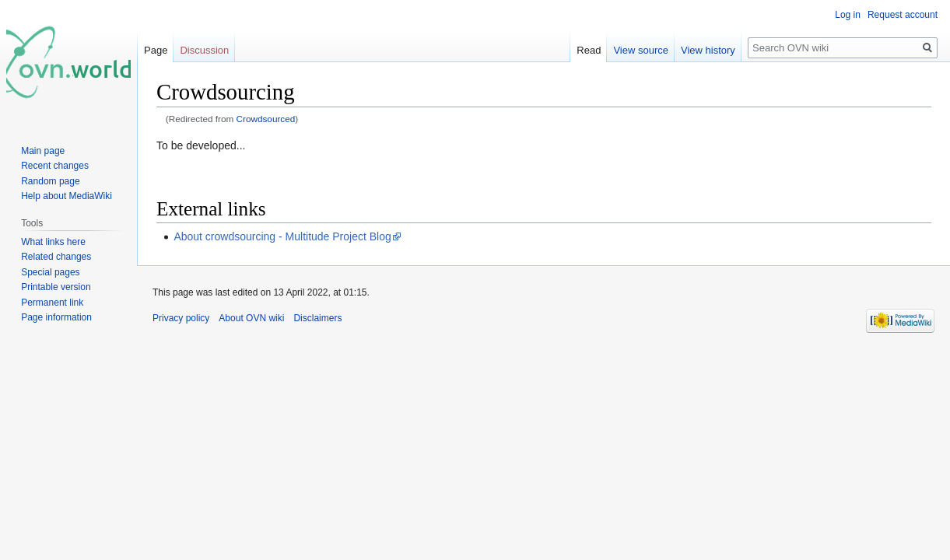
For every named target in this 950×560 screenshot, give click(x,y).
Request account (903, 15)
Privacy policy (181, 318)
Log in (848, 15)
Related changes (56, 257)
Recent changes (55, 166)
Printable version (56, 287)
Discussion (204, 50)
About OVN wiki (251, 318)
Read (589, 50)
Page (156, 50)
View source (641, 50)
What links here (53, 242)
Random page (50, 181)
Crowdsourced (266, 119)
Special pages (50, 272)
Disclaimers (317, 318)
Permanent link (52, 303)
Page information (56, 317)
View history (708, 50)
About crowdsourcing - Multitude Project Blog (282, 236)
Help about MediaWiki (67, 196)
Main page (43, 151)
